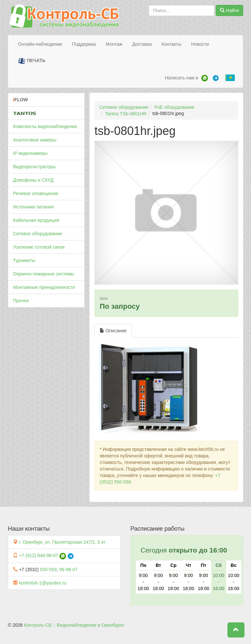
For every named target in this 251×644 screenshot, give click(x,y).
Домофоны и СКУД (33, 180)
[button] (236, 630)
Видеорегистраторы (34, 167)
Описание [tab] (113, 331)
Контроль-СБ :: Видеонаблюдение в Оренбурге (74, 625)
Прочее (21, 301)
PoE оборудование (174, 107)
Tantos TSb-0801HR (126, 114)
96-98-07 (68, 570)
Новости (200, 44)
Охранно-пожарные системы (43, 274)
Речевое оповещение (36, 193)
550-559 (48, 570)
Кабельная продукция (36, 220)
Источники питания (33, 207)
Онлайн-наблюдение (40, 44)
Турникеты (24, 260)
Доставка (142, 44)
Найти (229, 10)
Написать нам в (181, 78)
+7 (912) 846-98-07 (39, 555)
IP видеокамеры (30, 153)
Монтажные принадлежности (44, 287)
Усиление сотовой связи (39, 247)
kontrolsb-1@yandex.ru (43, 583)
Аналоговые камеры (35, 140)
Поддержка (84, 44)
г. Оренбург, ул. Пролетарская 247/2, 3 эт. (63, 542)
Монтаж (114, 44)
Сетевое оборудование (38, 234)
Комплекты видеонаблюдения (45, 126)
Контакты (171, 44)
